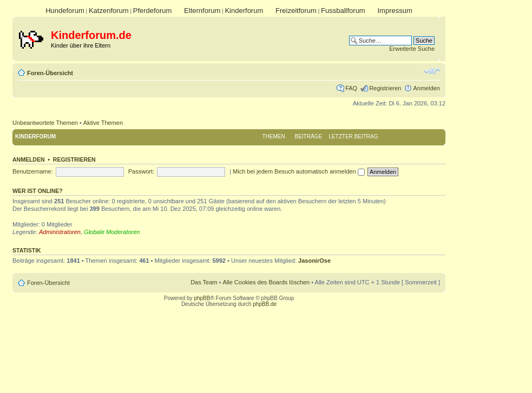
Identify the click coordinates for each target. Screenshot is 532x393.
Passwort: (141, 171)
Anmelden (426, 88)
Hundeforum (65, 11)
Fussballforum (343, 11)
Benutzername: (33, 171)
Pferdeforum (153, 11)
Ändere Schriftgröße (432, 71)
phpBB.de (265, 304)
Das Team (204, 282)
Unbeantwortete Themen (45, 123)
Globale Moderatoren (112, 232)
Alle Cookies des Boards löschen (266, 282)
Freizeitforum (296, 11)
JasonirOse (314, 261)
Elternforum (202, 11)
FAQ (351, 88)
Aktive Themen (103, 123)
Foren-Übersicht (50, 73)
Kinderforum (244, 11)
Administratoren (60, 232)
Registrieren (385, 88)
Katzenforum (109, 11)
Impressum (395, 11)
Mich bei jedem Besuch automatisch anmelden (299, 171)
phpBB (202, 298)
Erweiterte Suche (412, 49)
